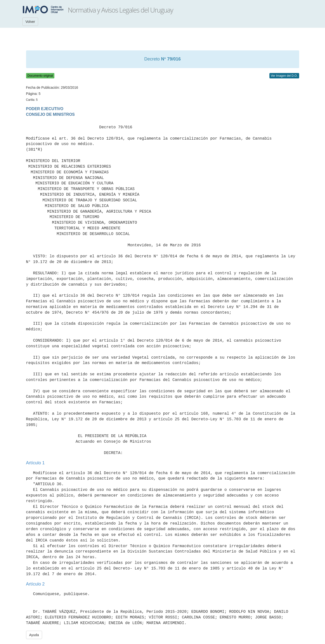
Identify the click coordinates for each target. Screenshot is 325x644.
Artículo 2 (35, 584)
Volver (30, 22)
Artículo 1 (35, 463)
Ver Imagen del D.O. (284, 76)
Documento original (40, 76)
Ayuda (34, 635)
